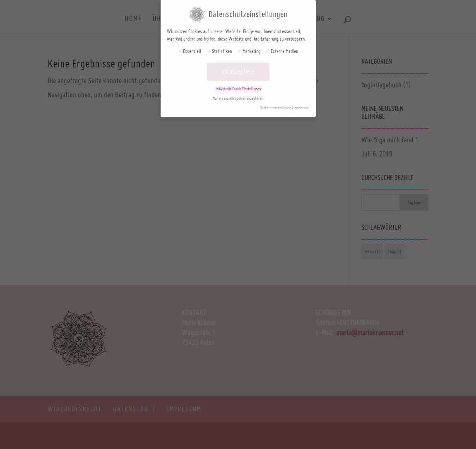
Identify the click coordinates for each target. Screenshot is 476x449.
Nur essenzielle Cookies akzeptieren (238, 95)
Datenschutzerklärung (275, 104)
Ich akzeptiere (238, 68)
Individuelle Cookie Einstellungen (238, 85)
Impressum (302, 104)
